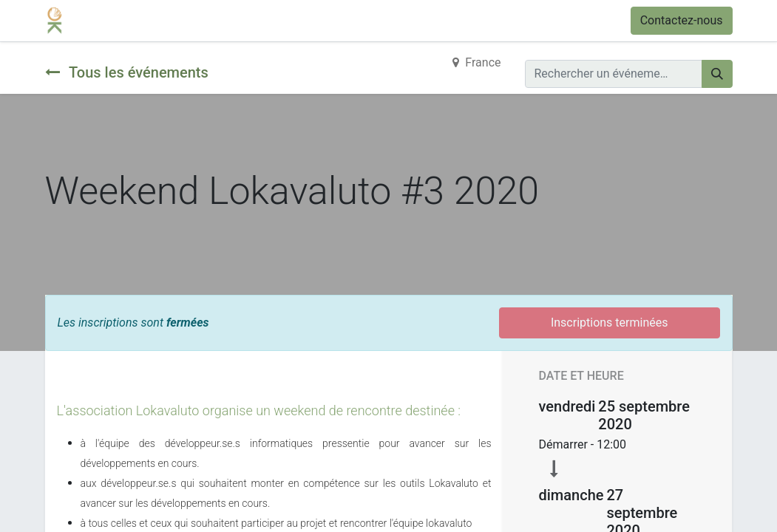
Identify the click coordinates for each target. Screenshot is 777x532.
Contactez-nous (682, 20)
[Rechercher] (717, 74)
